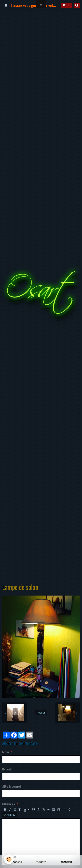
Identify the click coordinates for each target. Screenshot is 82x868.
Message (9, 804)
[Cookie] (9, 859)
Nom (6, 752)
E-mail (7, 769)
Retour (41, 713)
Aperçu (9, 815)
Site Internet (12, 787)
